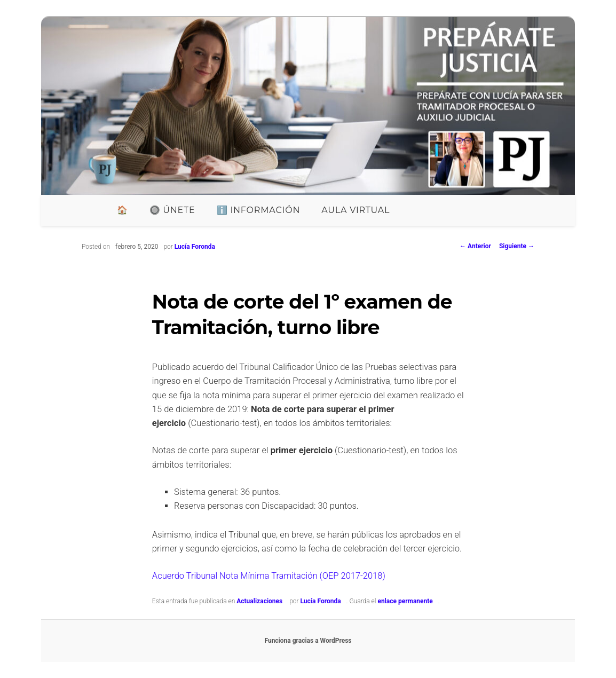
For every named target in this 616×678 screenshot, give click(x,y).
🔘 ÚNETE (172, 210)
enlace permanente (405, 601)
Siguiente (517, 246)
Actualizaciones (259, 601)
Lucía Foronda (195, 247)
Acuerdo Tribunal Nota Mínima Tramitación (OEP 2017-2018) (269, 576)
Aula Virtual (356, 210)
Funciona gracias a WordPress (308, 641)
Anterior (475, 246)
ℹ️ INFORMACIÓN (259, 210)
